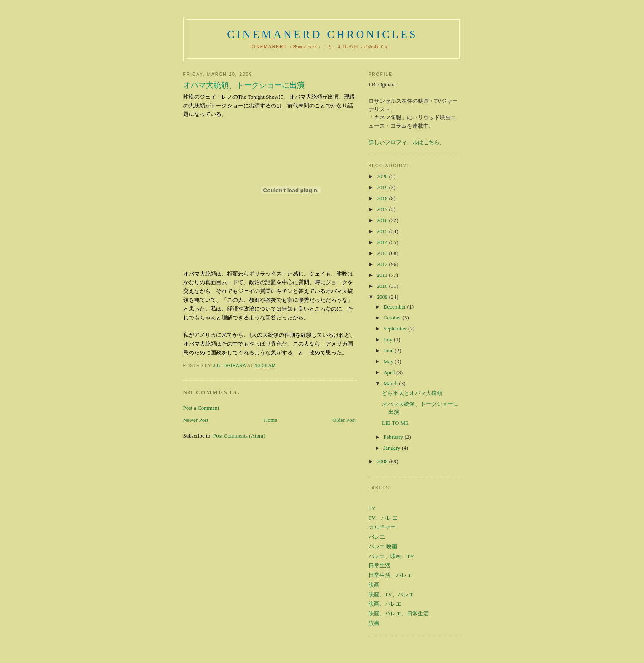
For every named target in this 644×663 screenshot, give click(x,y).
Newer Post (196, 420)
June (389, 350)
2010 (383, 286)
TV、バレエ (383, 518)
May (389, 361)
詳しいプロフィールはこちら (404, 142)
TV (372, 508)
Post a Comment (201, 408)
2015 (383, 231)
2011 (383, 275)
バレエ (377, 537)
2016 (383, 220)
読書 (374, 623)
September (396, 329)
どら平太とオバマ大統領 (412, 393)
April (390, 372)
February (394, 437)
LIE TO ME (395, 423)
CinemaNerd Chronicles (322, 34)
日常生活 (379, 565)
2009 (383, 297)
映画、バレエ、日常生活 (399, 613)
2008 (383, 461)
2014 (383, 242)
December (395, 307)
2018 (383, 198)
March (391, 383)
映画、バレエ (385, 604)
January (393, 448)
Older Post (344, 420)
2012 (383, 264)
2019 (383, 187)
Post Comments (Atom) (239, 436)
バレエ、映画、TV (391, 556)
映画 (374, 585)
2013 (383, 253)
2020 (383, 176)
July (389, 340)
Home (270, 420)
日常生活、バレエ (390, 575)
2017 (383, 209)
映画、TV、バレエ (391, 595)
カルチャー (382, 527)
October (393, 318)
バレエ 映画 (383, 546)
